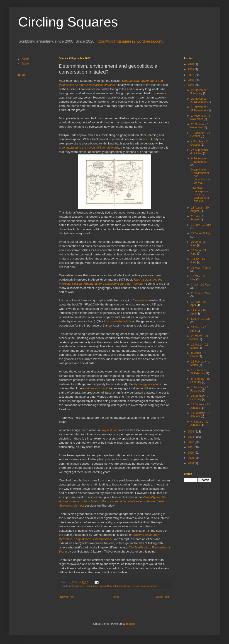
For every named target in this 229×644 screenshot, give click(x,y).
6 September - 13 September (199, 160)
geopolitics (106, 586)
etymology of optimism (148, 384)
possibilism (152, 586)
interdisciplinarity (122, 586)
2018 (191, 70)
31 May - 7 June (201, 268)
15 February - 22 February (199, 372)
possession (141, 300)
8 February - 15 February (200, 380)
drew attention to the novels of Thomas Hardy (89, 148)
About (25, 59)
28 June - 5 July (201, 233)
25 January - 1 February (199, 397)
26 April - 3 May (201, 293)
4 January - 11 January (199, 423)
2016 (191, 80)
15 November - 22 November (200, 109)
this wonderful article (118, 321)
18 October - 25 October (200, 135)
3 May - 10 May (201, 285)
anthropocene (77, 586)
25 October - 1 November (199, 126)
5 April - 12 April (201, 319)
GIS (147, 139)
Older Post (162, 597)
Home (115, 597)
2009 (191, 458)
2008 (191, 463)
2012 (191, 442)
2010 (191, 453)
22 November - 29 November (200, 100)
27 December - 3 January (200, 92)
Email (22, 75)
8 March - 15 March (198, 355)
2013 (191, 437)
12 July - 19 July (201, 225)
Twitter (26, 64)
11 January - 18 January (200, 415)
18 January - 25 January (200, 406)
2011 (191, 447)
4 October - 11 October (199, 143)
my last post (110, 430)
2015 (191, 85)
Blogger (131, 624)
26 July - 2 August (197, 218)
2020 (191, 64)
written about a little (98, 388)
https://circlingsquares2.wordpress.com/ (130, 41)
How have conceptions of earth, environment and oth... (200, 195)
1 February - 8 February (199, 389)
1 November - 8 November (200, 117)
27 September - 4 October (200, 151)
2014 (191, 432)
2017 (191, 75)
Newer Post (67, 597)
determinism (92, 586)
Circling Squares (68, 22)
